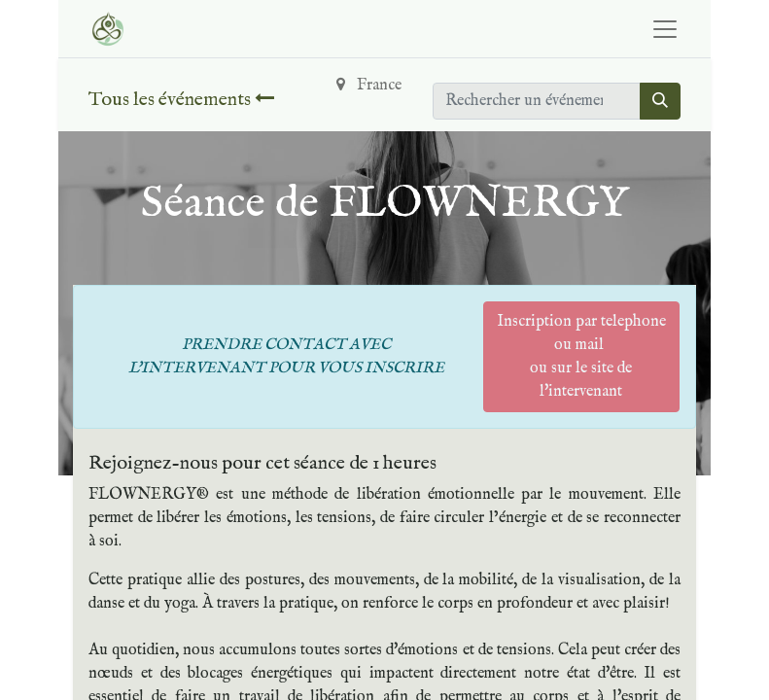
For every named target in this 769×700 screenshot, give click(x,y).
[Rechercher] (660, 101)
